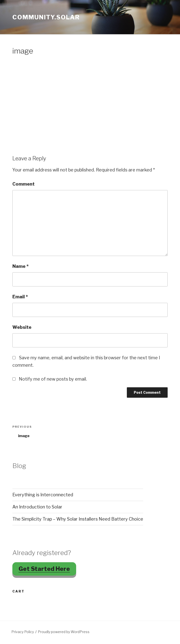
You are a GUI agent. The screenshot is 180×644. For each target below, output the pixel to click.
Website (22, 327)
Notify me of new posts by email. (53, 379)
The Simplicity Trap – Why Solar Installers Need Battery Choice (78, 519)
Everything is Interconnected (43, 495)
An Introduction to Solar (37, 507)
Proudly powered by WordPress (64, 632)
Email (20, 297)
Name (21, 266)
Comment (23, 184)
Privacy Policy (23, 632)
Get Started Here (44, 569)
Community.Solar (46, 17)
